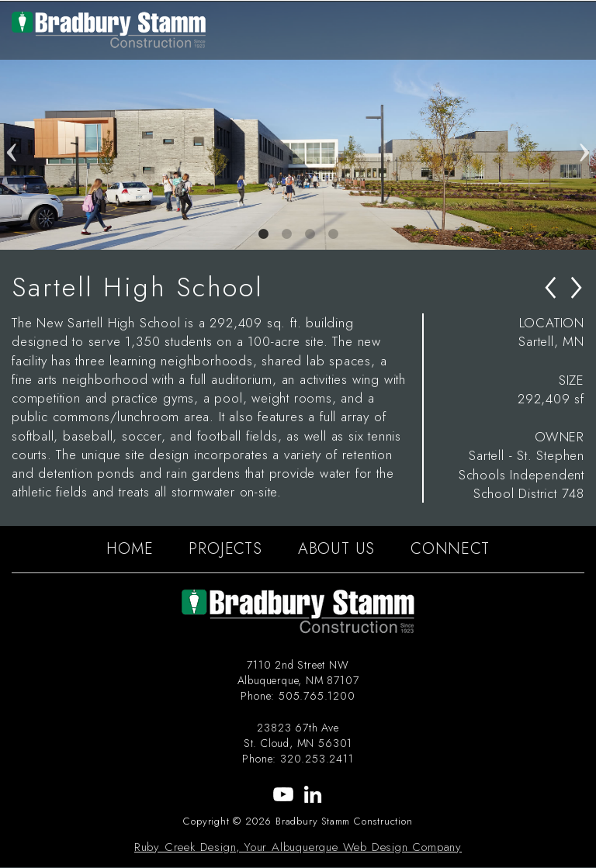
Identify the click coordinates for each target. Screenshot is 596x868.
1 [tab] (263, 234)
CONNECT (450, 549)
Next (584, 126)
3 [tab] (310, 234)
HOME (130, 549)
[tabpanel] (298, 126)
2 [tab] (286, 234)
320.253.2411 (317, 759)
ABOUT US (336, 549)
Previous (12, 126)
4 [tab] (333, 234)
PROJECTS (225, 549)
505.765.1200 (317, 696)
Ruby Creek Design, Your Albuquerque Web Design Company (298, 847)
